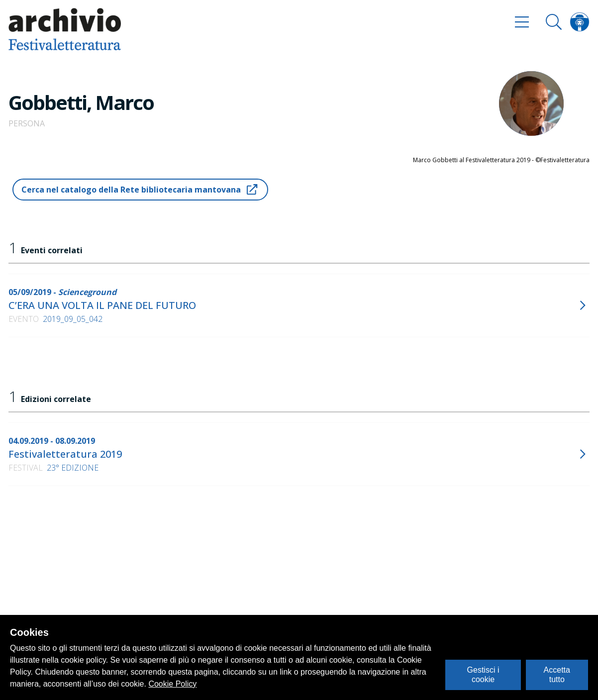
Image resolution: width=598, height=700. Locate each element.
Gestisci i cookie (483, 674)
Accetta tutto (557, 674)
